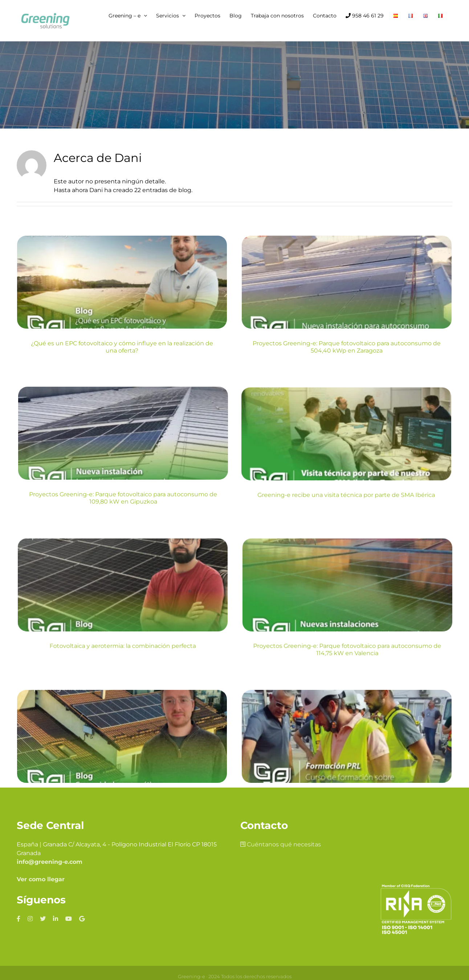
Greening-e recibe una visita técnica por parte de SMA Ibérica (122, 502)
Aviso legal (130, 916)
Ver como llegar (41, 811)
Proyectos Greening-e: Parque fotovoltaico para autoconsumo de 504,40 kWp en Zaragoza (272, 347)
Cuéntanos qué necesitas (281, 776)
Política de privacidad (172, 916)
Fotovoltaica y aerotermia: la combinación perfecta (272, 502)
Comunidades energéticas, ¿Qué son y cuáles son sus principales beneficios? (122, 665)
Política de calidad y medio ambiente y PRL (301, 916)
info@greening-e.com (50, 794)
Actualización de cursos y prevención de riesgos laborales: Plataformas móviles (272, 665)
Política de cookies (223, 916)
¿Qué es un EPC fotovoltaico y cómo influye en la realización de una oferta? (122, 347)
